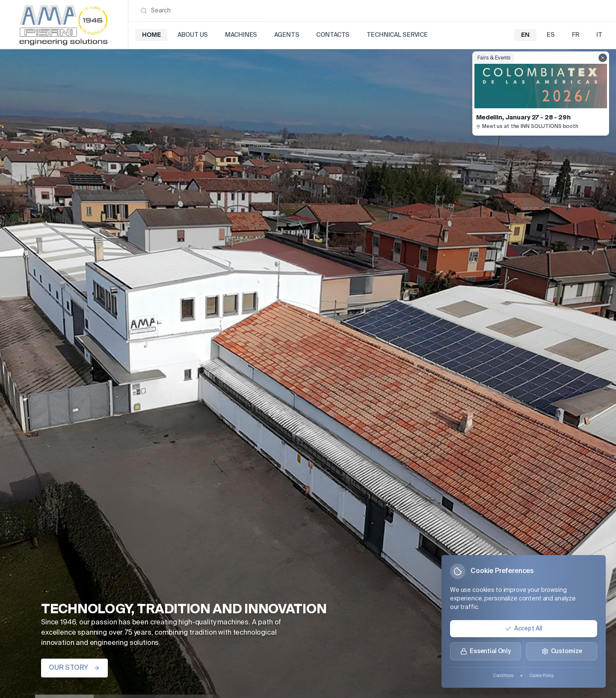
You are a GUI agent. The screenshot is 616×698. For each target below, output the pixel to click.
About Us (193, 35)
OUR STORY (74, 668)
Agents (287, 35)
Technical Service (397, 35)
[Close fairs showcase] (603, 58)
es (551, 35)
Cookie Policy (542, 676)
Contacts (333, 35)
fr (576, 35)
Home (151, 35)
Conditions (503, 676)
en (525, 35)
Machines (241, 35)
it (599, 35)
